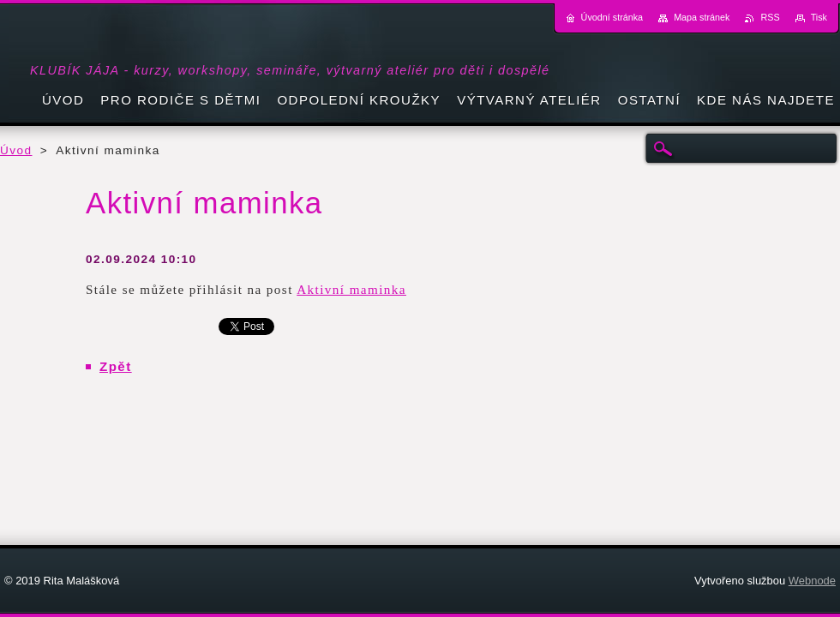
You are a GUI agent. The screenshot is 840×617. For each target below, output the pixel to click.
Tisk (819, 17)
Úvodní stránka (612, 17)
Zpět (116, 366)
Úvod (16, 150)
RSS (770, 17)
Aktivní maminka (351, 290)
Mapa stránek (702, 17)
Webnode (812, 581)
